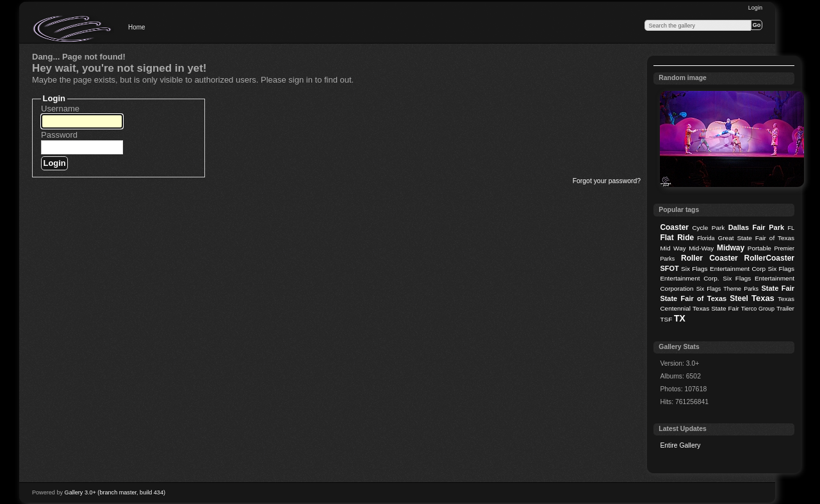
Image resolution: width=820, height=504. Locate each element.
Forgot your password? (607, 181)
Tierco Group (758, 309)
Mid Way (673, 248)
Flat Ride (677, 238)
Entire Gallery (680, 445)
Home (137, 27)
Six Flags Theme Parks (727, 289)
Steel (739, 298)
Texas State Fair (716, 308)
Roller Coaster (709, 258)
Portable (759, 248)
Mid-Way (701, 248)
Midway (731, 248)
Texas (763, 298)
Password (59, 135)
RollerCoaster (769, 258)
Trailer (785, 308)
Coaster (674, 227)
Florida (706, 238)
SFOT (669, 268)
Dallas (739, 227)
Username (60, 109)
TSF (666, 319)
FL (791, 228)
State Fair (778, 288)
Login (755, 8)
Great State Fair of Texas (756, 238)
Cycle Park (708, 228)
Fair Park (768, 227)
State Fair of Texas (693, 298)
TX (680, 318)
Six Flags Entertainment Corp (723, 269)
